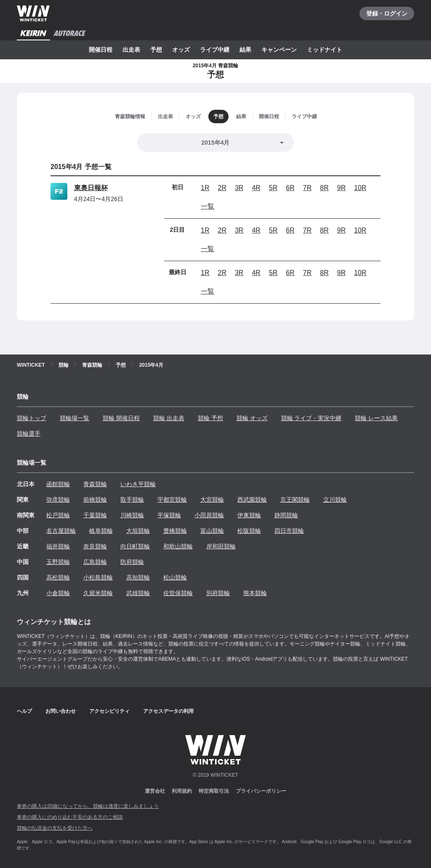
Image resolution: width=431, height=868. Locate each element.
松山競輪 (175, 577)
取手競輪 (132, 500)
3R (239, 188)
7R (307, 188)
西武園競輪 (252, 500)
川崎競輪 (132, 515)
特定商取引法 (214, 791)
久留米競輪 (98, 593)
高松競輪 (58, 577)
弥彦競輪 (58, 500)
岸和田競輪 (221, 546)
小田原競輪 (209, 515)
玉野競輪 (58, 562)
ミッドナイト (325, 50)
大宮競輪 (212, 500)
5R (273, 188)
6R (290, 188)
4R (256, 188)
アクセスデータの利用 (168, 711)
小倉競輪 (58, 593)
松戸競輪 (58, 515)
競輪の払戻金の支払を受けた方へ (55, 828)
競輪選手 (29, 434)
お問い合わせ (61, 711)
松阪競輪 (249, 531)
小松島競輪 (98, 577)
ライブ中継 (215, 50)
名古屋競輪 (61, 531)
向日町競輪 (135, 546)
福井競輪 (58, 546)
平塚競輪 (169, 515)
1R (205, 188)
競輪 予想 (210, 418)
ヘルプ (24, 711)
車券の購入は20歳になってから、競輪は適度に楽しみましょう (88, 806)
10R (360, 188)
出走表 (131, 50)
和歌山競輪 (178, 546)
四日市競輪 (289, 531)
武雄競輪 (138, 593)
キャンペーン (279, 50)
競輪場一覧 (74, 418)
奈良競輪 (95, 546)
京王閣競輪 (295, 500)
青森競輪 (95, 484)
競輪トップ (32, 418)
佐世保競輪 (178, 593)
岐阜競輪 (101, 531)
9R (341, 188)
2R (222, 188)
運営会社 (155, 791)
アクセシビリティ (109, 711)
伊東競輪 (249, 515)
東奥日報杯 (91, 188)
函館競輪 (58, 484)
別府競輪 (218, 593)
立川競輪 (335, 500)
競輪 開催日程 (121, 418)
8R (324, 188)
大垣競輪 (138, 531)
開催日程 (101, 50)
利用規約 (182, 791)
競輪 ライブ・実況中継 (311, 418)
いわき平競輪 (138, 484)
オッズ (181, 50)
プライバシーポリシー (261, 791)
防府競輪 (132, 562)
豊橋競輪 (175, 531)
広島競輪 (95, 562)
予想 (156, 50)
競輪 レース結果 (376, 418)
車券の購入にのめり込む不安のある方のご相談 (70, 817)
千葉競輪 (95, 515)
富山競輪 (212, 531)
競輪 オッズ (252, 418)
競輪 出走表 (169, 418)
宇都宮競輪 (172, 500)
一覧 (208, 206)
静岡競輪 (286, 515)
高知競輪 (138, 577)
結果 (245, 50)
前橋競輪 (95, 500)
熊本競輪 (255, 593)
